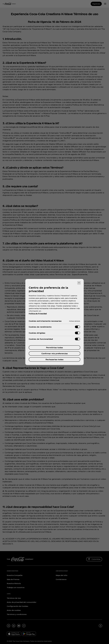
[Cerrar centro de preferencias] (79, 283)
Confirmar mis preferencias (55, 353)
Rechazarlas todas (54, 359)
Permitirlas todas (54, 348)
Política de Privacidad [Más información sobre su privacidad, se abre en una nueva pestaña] (38, 314)
